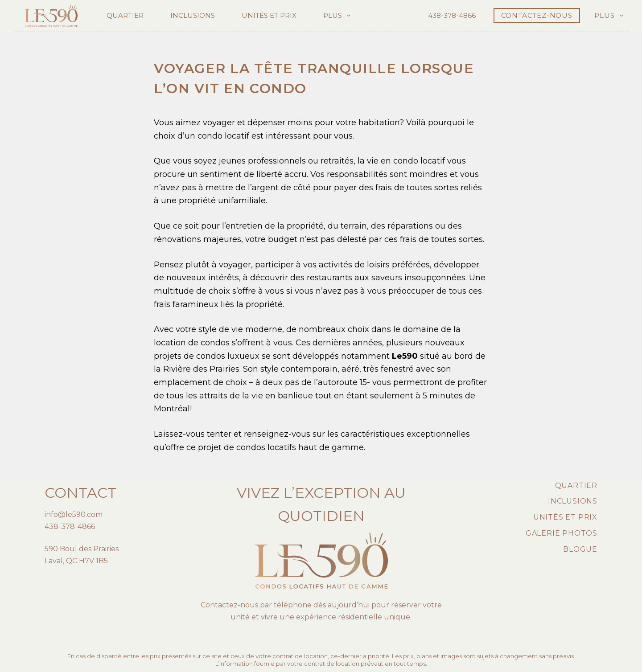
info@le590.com (74, 514)
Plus (339, 16)
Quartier (125, 15)
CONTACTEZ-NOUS (537, 15)
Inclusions (193, 15)
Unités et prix (269, 15)
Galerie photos (562, 533)
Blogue (580, 549)
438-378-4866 (452, 15)
